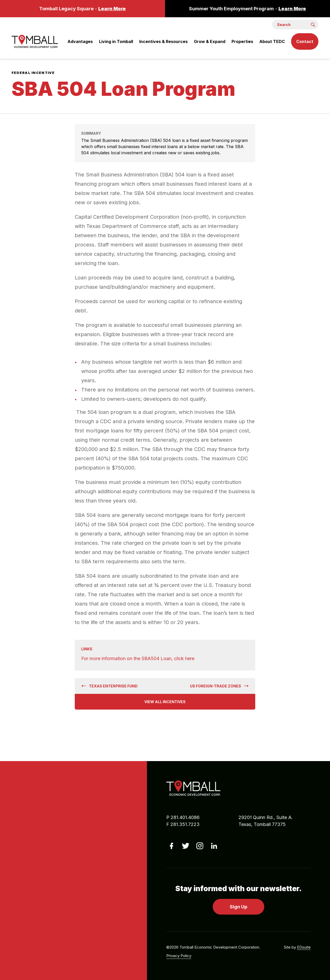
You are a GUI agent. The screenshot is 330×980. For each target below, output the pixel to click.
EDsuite (304, 947)
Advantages (80, 41)
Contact (305, 41)
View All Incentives (165, 702)
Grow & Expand (210, 41)
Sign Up (238, 907)
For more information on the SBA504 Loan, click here (138, 658)
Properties (242, 41)
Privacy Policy (179, 956)
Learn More (112, 9)
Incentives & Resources (163, 41)
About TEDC (272, 41)
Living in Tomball (116, 41)
